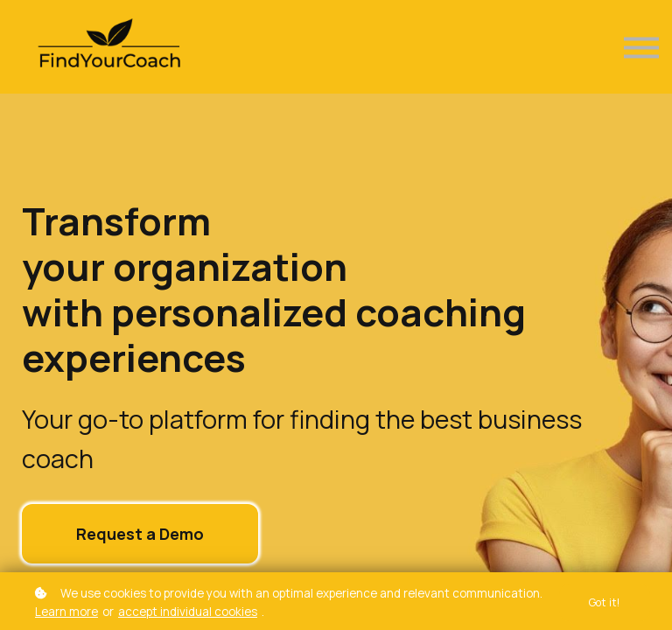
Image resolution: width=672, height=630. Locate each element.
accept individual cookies (188, 612)
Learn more (66, 612)
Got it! (605, 602)
